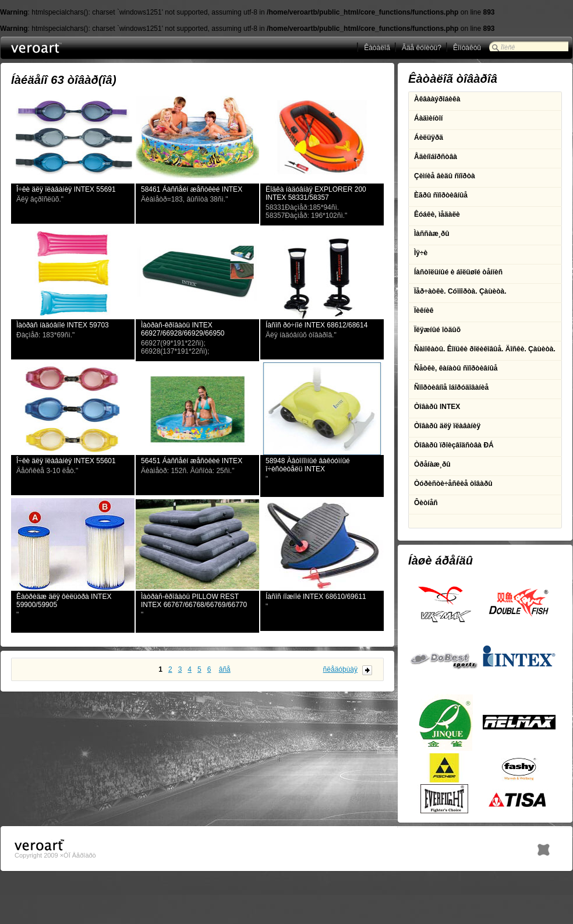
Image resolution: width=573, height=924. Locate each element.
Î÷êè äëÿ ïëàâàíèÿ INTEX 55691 (66, 189)
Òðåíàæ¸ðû (432, 464)
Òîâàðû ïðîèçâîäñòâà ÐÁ (454, 445)
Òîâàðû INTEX (437, 407)
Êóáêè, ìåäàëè (437, 214)
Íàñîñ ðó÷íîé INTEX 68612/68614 (316, 325)
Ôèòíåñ (426, 503)
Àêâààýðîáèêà (437, 99)
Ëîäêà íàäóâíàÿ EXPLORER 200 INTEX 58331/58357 (316, 193)
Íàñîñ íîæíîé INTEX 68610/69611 (316, 597)
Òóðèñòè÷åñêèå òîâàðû (453, 484)
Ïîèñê (508, 47)
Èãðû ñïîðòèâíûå (441, 195)
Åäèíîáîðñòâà (436, 157)
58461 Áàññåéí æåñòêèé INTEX (192, 189)
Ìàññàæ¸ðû (432, 234)
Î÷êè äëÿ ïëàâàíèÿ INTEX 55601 (66, 461)
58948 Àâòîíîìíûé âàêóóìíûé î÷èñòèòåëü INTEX (308, 465)
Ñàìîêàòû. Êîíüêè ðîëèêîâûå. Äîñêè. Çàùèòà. (485, 349)
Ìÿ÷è (421, 253)
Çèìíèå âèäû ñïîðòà (445, 176)
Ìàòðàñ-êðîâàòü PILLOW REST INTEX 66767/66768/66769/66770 (194, 601)
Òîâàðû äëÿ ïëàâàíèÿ (447, 426)
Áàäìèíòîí (428, 118)
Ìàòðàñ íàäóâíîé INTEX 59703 (63, 325)
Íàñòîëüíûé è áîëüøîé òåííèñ (458, 272)
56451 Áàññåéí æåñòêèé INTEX (192, 461)
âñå (225, 669)
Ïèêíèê (424, 311)
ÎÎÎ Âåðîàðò (58, 48)
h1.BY (544, 847)
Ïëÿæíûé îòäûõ (437, 330)
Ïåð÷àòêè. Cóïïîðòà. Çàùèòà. (460, 291)
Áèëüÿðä (429, 137)
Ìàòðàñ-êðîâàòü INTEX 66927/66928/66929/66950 (183, 329)
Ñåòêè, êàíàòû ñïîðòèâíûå (456, 368)
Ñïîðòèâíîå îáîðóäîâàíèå (451, 387)
